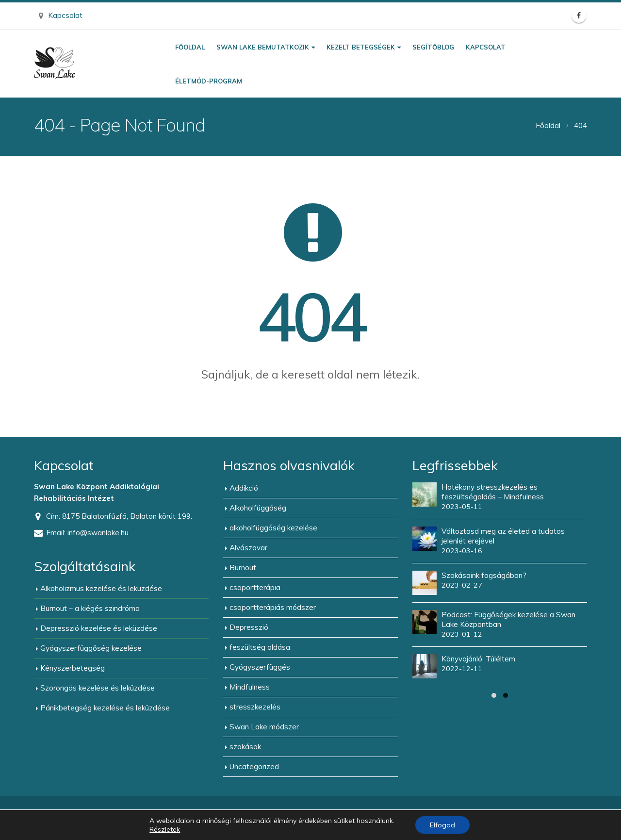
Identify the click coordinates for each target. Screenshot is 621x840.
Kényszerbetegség (73, 668)
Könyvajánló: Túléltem (478, 659)
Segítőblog (433, 47)
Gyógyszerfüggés (260, 667)
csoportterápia (255, 587)
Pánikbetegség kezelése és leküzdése (105, 708)
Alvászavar (248, 548)
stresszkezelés (255, 707)
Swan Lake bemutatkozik (263, 47)
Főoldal (190, 47)
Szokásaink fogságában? (484, 575)
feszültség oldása (260, 647)
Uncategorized (254, 766)
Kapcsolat (61, 15)
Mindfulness (250, 687)
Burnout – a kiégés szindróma (90, 608)
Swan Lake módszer (264, 727)
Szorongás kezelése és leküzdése (98, 688)
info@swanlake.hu (98, 533)
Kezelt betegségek (361, 47)
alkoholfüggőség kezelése (273, 528)
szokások (245, 747)
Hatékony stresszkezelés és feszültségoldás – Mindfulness (493, 492)
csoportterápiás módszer (273, 607)
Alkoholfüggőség (258, 508)
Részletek (165, 829)
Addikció (244, 488)
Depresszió (249, 627)
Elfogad (442, 825)
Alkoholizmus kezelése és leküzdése (101, 588)
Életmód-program (209, 81)
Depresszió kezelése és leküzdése (99, 628)
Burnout (243, 568)
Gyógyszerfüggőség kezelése (91, 648)
